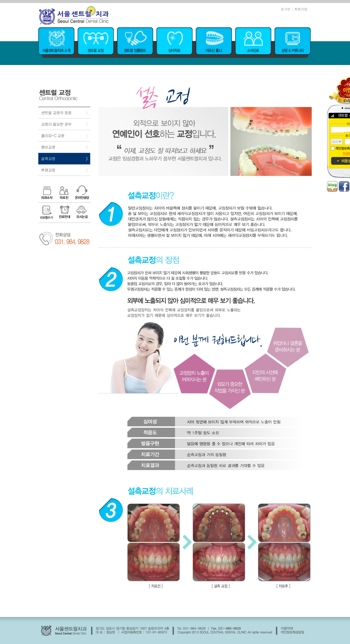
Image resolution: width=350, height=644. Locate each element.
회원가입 (301, 9)
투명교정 (48, 170)
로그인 (285, 9)
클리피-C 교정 (53, 135)
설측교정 (48, 158)
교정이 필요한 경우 (56, 124)
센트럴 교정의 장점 (56, 113)
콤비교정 (48, 147)
